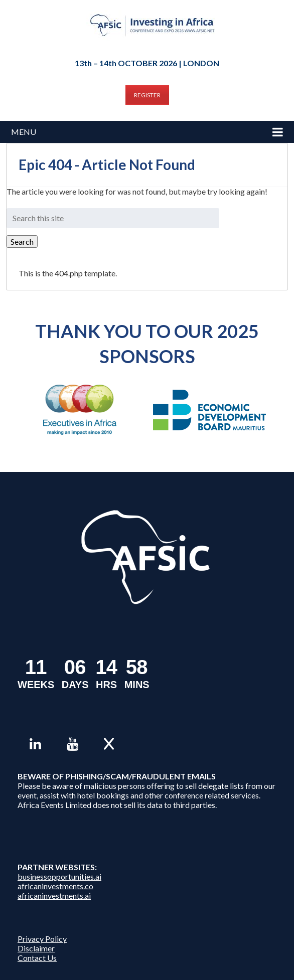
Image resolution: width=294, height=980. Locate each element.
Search (22, 241)
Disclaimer (36, 948)
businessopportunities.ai (59, 876)
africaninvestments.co (55, 886)
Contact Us (37, 958)
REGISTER (147, 95)
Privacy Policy (42, 939)
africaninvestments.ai (54, 895)
